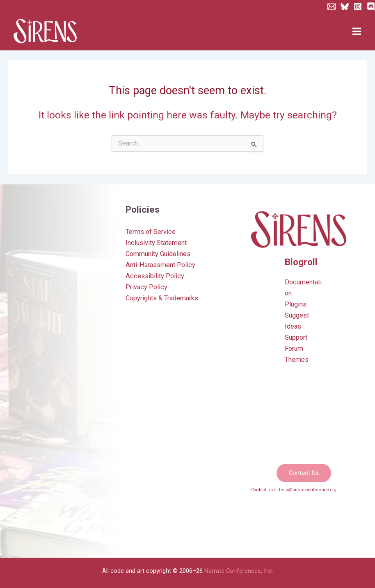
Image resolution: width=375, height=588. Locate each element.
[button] (304, 473)
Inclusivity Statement (156, 243)
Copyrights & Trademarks (162, 298)
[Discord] (371, 7)
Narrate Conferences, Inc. (239, 571)
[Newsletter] (332, 7)
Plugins (296, 304)
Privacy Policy (146, 287)
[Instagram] (358, 7)
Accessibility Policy (155, 276)
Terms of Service (151, 232)
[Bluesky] (345, 7)
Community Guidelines (158, 254)
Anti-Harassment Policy (160, 265)
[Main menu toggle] (357, 32)
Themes (297, 360)
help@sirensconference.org (308, 490)
